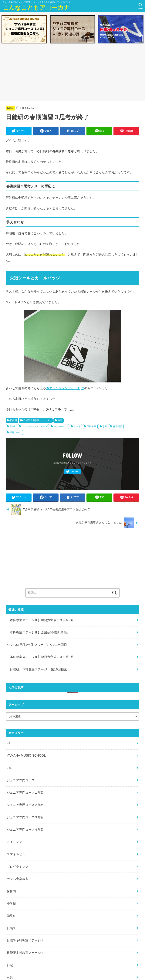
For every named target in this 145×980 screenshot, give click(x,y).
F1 (9, 743)
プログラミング (18, 866)
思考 (105, 426)
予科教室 (92, 426)
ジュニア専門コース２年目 (25, 805)
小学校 (11, 903)
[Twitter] (72, 471)
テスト (77, 426)
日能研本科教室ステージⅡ (25, 953)
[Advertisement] (72, 73)
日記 (10, 965)
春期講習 (118, 426)
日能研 (10, 108)
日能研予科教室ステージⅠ (37, 420)
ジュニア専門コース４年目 (25, 829)
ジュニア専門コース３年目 (25, 817)
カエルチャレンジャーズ (63, 388)
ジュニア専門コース (21, 780)
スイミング (15, 842)
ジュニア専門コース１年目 (25, 792)
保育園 (11, 891)
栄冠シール (16, 432)
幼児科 (11, 916)
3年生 (13, 426)
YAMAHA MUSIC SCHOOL (26, 755)
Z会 (9, 768)
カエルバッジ (61, 426)
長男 (60, 420)
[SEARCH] (140, 6)
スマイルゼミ (16, 854)
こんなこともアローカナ (36, 8)
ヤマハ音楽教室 (18, 879)
